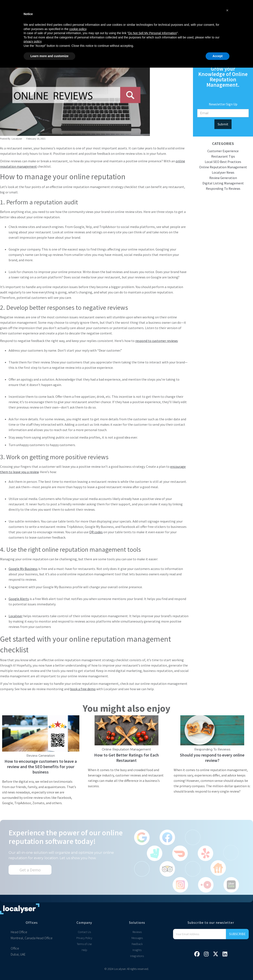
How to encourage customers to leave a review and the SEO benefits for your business (41, 769)
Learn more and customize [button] (49, 968)
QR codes (96, 532)
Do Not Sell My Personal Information (152, 945)
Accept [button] (218, 968)
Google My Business (23, 569)
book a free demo (83, 689)
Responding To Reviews (223, 188)
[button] (47, 14)
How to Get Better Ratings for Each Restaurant (126, 760)
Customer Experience (223, 151)
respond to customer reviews (157, 341)
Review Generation (223, 178)
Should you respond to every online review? (212, 760)
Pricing (100, 14)
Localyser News (223, 172)
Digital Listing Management (223, 183)
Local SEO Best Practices (223, 162)
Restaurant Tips (223, 156)
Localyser (16, 616)
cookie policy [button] (78, 941)
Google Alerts (19, 599)
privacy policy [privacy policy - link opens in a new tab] (32, 954)
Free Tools (149, 14)
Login (196, 14)
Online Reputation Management (223, 167)
